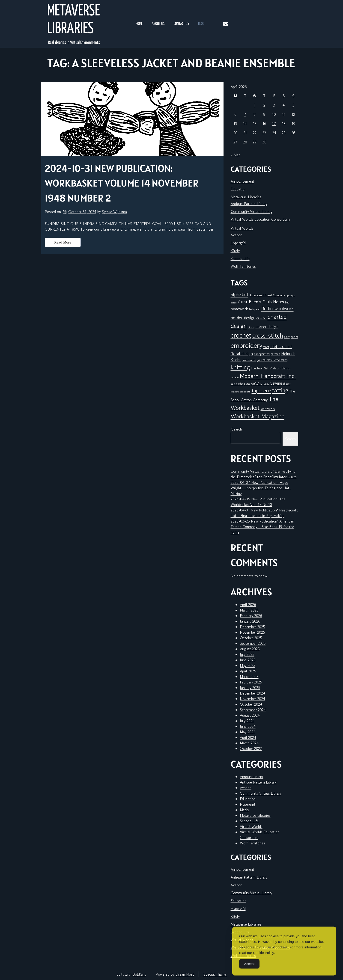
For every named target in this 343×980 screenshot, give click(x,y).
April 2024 (248, 737)
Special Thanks (215, 974)
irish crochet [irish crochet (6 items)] (249, 360)
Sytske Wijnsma (114, 212)
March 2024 (249, 743)
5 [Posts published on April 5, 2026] (293, 105)
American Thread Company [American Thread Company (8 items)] (267, 295)
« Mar (235, 155)
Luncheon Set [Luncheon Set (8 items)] (260, 368)
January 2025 (250, 688)
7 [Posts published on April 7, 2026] (245, 114)
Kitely (235, 251)
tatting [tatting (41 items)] (280, 390)
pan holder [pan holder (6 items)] (237, 384)
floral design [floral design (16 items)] (242, 353)
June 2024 (248, 726)
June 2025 (248, 660)
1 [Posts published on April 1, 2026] (255, 105)
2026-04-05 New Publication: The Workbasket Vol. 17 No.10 (258, 502)
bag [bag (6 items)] (287, 302)
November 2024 (252, 699)
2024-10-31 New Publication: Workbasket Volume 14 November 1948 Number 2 (122, 183)
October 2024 (251, 704)
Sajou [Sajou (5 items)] (266, 384)
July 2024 (247, 721)
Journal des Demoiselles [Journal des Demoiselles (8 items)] (272, 360)
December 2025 (252, 627)
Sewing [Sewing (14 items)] (276, 383)
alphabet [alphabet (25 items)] (240, 294)
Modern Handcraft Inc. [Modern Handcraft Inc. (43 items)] (268, 376)
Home (139, 24)
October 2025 (251, 638)
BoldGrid (139, 974)
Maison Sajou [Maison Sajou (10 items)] (280, 368)
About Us (158, 24)
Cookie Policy (264, 960)
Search (237, 429)
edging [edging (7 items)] (295, 337)
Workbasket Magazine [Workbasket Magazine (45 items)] (258, 416)
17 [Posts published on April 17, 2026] (274, 124)
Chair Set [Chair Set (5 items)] (261, 318)
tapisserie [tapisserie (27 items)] (261, 391)
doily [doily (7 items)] (287, 337)
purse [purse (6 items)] (247, 384)
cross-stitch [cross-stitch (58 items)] (268, 335)
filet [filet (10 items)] (266, 347)
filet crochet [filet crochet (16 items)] (281, 346)
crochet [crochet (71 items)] (241, 335)
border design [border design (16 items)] (243, 318)
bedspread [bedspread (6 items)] (255, 309)
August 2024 (250, 715)
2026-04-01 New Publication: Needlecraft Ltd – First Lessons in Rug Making (264, 513)
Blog (201, 24)
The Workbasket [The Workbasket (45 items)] (254, 403)
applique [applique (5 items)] (291, 295)
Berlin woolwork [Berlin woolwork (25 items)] (277, 309)
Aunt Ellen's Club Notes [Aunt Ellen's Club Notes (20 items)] (261, 302)
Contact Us (181, 24)
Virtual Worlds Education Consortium (260, 219)
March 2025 (249, 677)
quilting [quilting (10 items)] (257, 383)
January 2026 (250, 621)
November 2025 (252, 632)
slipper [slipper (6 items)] (287, 384)
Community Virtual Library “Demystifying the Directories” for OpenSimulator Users (264, 474)
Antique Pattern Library (249, 204)
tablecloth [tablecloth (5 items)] (245, 392)
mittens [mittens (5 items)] (235, 377)
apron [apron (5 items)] (234, 303)
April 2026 (248, 605)
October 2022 (251, 748)
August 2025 (250, 649)
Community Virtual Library (251, 211)
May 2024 (248, 732)
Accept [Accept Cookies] (249, 971)
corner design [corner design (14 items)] (267, 327)
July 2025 (247, 654)
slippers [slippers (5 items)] (235, 392)
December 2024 (252, 693)
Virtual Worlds (242, 228)
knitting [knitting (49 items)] (240, 367)
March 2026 (249, 610)
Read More (63, 242)
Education (239, 189)
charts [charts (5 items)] (251, 327)
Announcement (242, 181)
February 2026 (251, 616)
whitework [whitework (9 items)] (268, 409)
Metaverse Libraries (73, 20)
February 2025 (251, 682)
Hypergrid (238, 243)
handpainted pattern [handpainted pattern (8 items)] (267, 354)
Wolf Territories (243, 266)
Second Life (240, 258)
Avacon (236, 235)
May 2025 (248, 665)
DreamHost (185, 974)
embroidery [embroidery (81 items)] (246, 345)
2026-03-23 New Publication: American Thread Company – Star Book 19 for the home (262, 527)
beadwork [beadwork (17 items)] (239, 309)
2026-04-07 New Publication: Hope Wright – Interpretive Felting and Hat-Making (261, 488)
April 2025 (248, 671)
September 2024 (253, 710)
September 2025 (253, 643)
